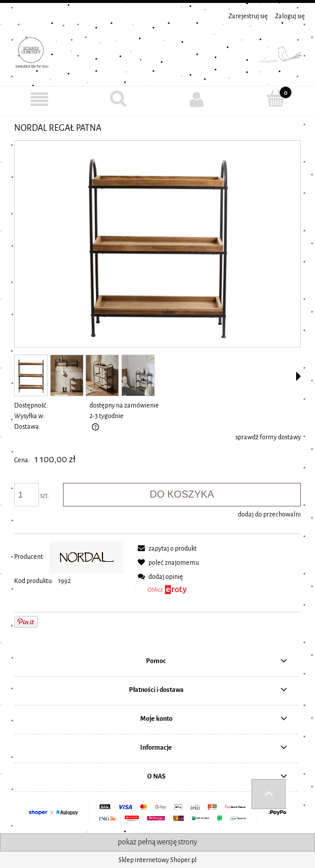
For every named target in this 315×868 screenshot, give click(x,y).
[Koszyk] (276, 99)
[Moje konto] (197, 99)
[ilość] (26, 495)
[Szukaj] (118, 99)
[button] (299, 376)
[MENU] (39, 99)
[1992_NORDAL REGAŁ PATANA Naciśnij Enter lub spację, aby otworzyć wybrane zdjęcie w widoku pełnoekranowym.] (157, 245)
